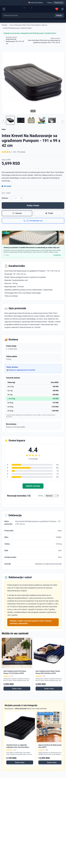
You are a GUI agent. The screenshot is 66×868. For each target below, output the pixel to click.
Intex (4, 129)
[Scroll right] (63, 120)
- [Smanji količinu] (12, 198)
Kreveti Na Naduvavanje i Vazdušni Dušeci (18, 28)
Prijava (50, 3)
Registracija (59, 3)
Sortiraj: (41, 496)
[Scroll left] (3, 120)
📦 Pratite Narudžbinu (36, 3)
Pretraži (59, 15)
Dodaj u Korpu (33, 205)
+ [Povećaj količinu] (22, 198)
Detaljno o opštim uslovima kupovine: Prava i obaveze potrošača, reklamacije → (31, 622)
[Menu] (4, 9)
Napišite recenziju (33, 486)
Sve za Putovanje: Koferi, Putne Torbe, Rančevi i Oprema (29, 25)
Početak (4, 25)
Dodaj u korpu (17, 689)
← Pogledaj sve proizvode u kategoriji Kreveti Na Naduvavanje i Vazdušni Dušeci (29, 33)
